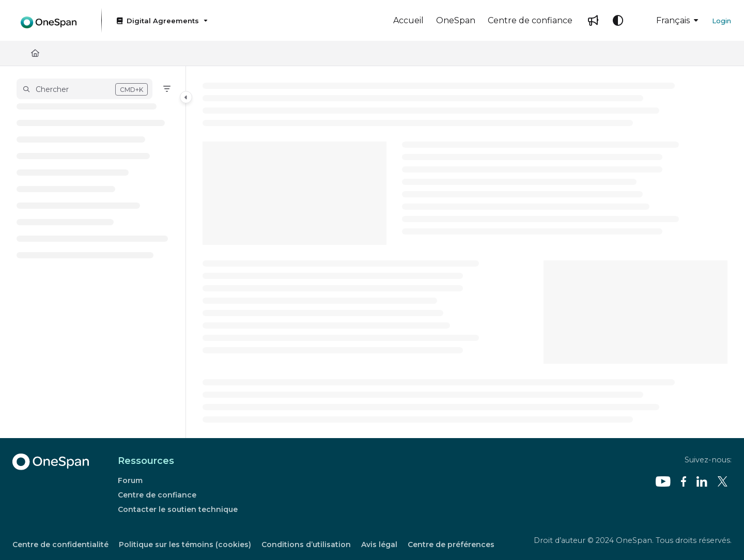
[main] (465, 252)
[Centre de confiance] (530, 21)
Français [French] (665, 20)
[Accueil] (408, 21)
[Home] (35, 54)
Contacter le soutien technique (178, 509)
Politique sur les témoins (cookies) (185, 545)
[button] (84, 89)
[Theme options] (618, 21)
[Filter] (167, 89)
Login (722, 21)
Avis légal (379, 545)
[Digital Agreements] (161, 20)
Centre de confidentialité (60, 545)
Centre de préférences (451, 545)
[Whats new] (593, 21)
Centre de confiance (157, 495)
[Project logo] (49, 20)
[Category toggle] (186, 97)
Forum (130, 480)
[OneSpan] (456, 21)
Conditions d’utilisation (306, 545)
